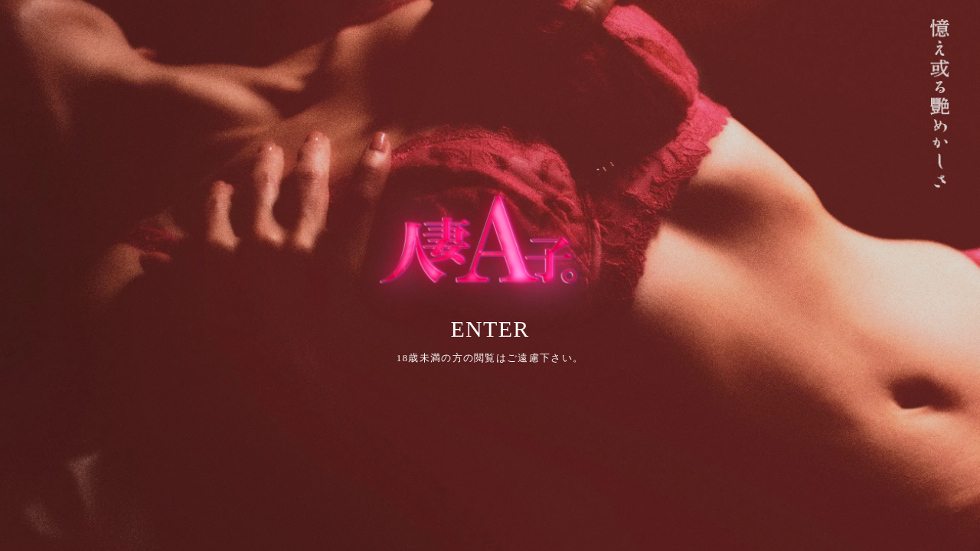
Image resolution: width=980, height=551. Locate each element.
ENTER (490, 329)
